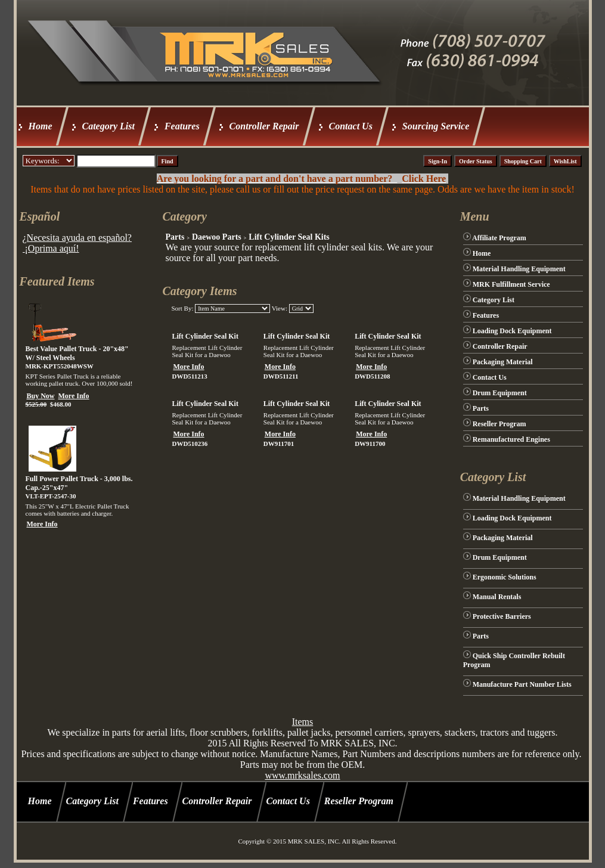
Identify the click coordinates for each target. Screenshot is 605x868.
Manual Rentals (497, 597)
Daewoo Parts (217, 237)
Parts (175, 237)
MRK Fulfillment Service (511, 284)
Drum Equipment (500, 393)
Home (41, 126)
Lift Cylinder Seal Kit (205, 336)
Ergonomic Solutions (505, 577)
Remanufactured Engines (511, 439)
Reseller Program (499, 424)
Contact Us (351, 126)
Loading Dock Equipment (512, 331)
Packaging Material (503, 362)
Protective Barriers (502, 616)
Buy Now (41, 396)
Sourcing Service (436, 126)
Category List (108, 126)
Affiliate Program (499, 238)
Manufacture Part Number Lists (522, 684)
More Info (74, 396)
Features (182, 126)
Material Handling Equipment (519, 269)
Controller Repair (264, 126)
